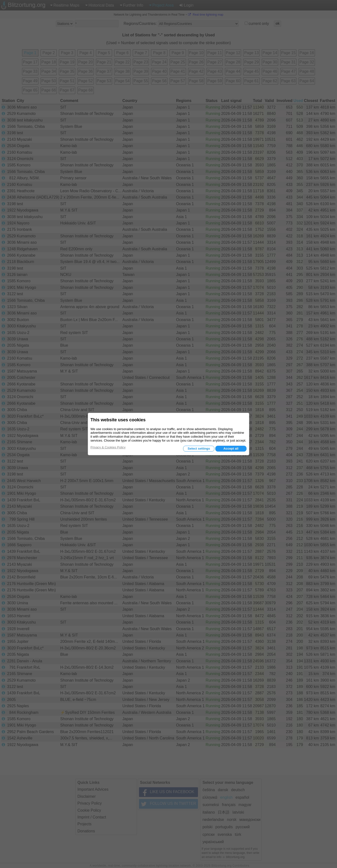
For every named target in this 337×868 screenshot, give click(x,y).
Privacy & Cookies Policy (108, 447)
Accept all (231, 449)
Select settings (199, 449)
